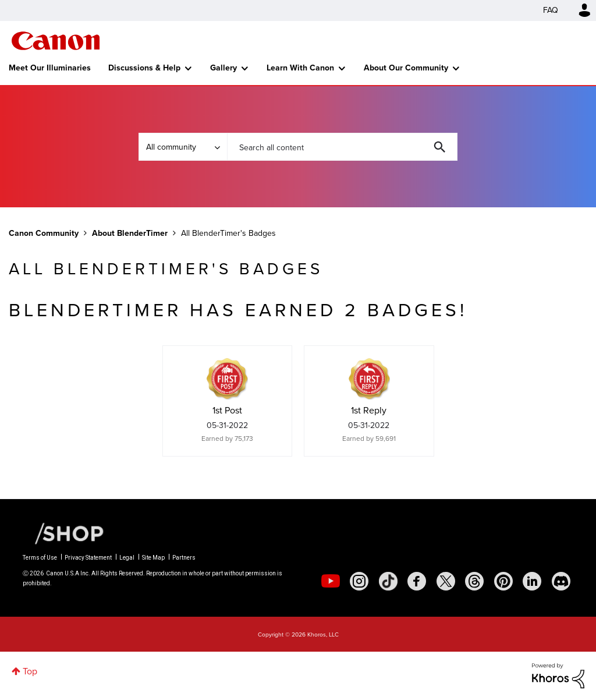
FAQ (551, 10)
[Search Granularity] (183, 147)
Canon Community (56, 41)
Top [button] (30, 671)
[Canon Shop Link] (63, 533)
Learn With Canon (300, 68)
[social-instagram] (359, 581)
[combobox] (342, 147)
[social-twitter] (446, 581)
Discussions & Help (144, 68)
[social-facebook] (417, 581)
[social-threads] (474, 581)
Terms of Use (40, 558)
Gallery (223, 68)
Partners (184, 558)
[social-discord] (561, 581)
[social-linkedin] (532, 581)
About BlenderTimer (130, 233)
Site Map (153, 558)
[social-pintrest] (503, 581)
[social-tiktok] (388, 581)
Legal (127, 558)
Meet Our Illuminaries (50, 68)
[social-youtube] (331, 581)
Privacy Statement (88, 558)
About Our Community (406, 68)
